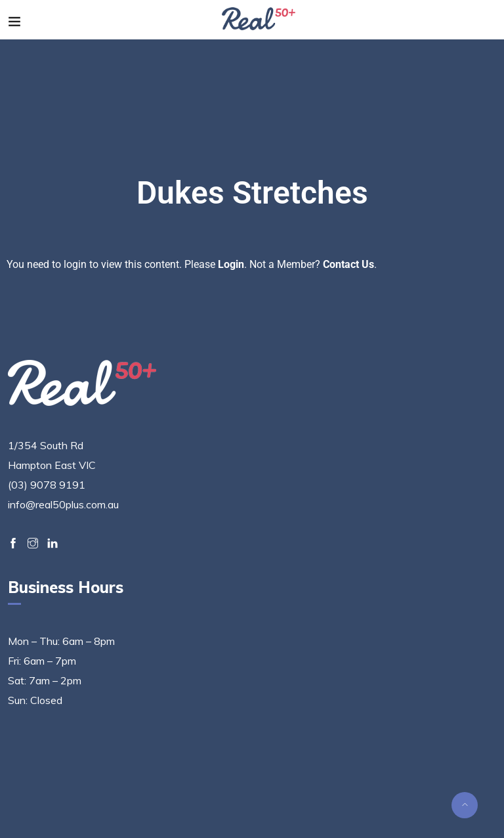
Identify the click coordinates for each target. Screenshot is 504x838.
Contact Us (348, 264)
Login (231, 264)
